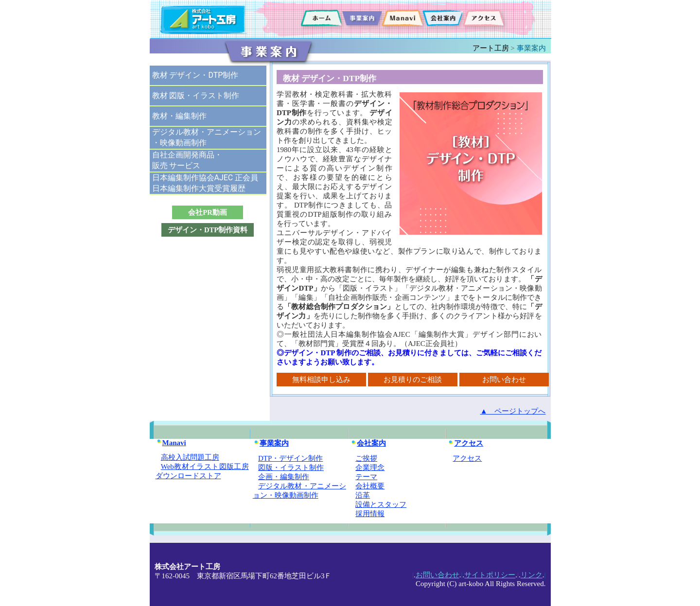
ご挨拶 (366, 458)
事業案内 (271, 443)
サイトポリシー (490, 575)
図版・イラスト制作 (291, 467)
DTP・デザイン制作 (290, 458)
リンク (532, 575)
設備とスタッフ (381, 504)
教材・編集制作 (179, 116)
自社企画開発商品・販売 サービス (187, 160)
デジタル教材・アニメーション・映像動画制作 (207, 137)
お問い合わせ (437, 575)
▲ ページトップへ (513, 411)
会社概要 (370, 486)
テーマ (366, 477)
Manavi (171, 443)
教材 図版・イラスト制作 (196, 95)
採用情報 (370, 514)
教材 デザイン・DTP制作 (195, 75)
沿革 (363, 495)
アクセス (465, 443)
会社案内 (368, 443)
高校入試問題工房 (190, 457)
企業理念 (370, 467)
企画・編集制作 (284, 477)
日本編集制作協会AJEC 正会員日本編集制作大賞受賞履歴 (205, 183)
